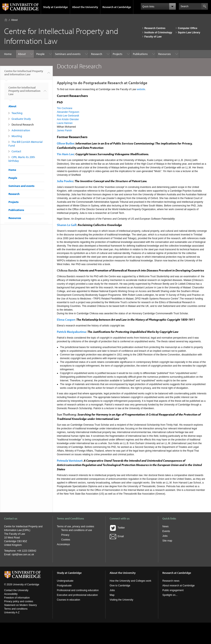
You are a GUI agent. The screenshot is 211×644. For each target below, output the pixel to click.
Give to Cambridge (120, 586)
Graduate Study (21, 119)
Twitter (117, 528)
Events (166, 531)
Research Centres (155, 28)
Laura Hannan (65, 123)
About (14, 20)
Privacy (65, 535)
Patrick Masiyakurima (71, 332)
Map (112, 595)
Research (97, 54)
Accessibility (11, 594)
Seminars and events (68, 54)
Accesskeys (63, 544)
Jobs (165, 536)
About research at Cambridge (179, 586)
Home (6, 20)
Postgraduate (64, 586)
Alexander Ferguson (68, 112)
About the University (85, 7)
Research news (171, 581)
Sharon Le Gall (67, 225)
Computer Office (188, 28)
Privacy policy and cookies (19, 601)
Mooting (17, 136)
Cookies (66, 540)
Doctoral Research (23, 125)
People (40, 54)
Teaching (17, 113)
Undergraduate (65, 581)
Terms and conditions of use (77, 530)
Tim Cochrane (65, 108)
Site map (167, 541)
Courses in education (69, 600)
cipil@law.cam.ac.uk (23, 554)
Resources (165, 54)
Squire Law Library (189, 33)
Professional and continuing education (78, 590)
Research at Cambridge (117, 7)
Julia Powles (65, 181)
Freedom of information (17, 598)
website (141, 89)
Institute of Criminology (158, 33)
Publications (140, 54)
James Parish (64, 130)
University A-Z (12, 613)
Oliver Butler (65, 143)
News (165, 526)
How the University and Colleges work (130, 581)
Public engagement (173, 590)
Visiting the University (121, 600)
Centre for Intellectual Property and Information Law (24, 74)
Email (117, 536)
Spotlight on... (170, 595)
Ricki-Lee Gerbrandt (68, 116)
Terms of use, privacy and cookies (76, 526)
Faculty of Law (153, 37)
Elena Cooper (66, 320)
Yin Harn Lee (65, 154)
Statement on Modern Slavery (21, 605)
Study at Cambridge (55, 7)
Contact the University (16, 590)
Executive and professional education (77, 595)
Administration (21, 130)
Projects (118, 54)
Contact (16, 151)
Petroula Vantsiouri (70, 461)
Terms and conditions (16, 609)
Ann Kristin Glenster (68, 119)
